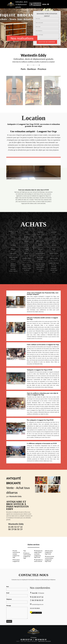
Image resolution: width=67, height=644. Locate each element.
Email (8, 593)
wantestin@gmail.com (37, 604)
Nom (8, 587)
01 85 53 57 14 (37, 3)
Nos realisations (22, 38)
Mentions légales (45, 641)
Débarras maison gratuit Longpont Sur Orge (27, 556)
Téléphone (9, 599)
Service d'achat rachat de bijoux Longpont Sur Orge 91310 (50, 559)
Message (9, 606)
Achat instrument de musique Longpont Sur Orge (16, 554)
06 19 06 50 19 (37, 5)
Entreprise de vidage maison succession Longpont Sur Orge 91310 (38, 554)
